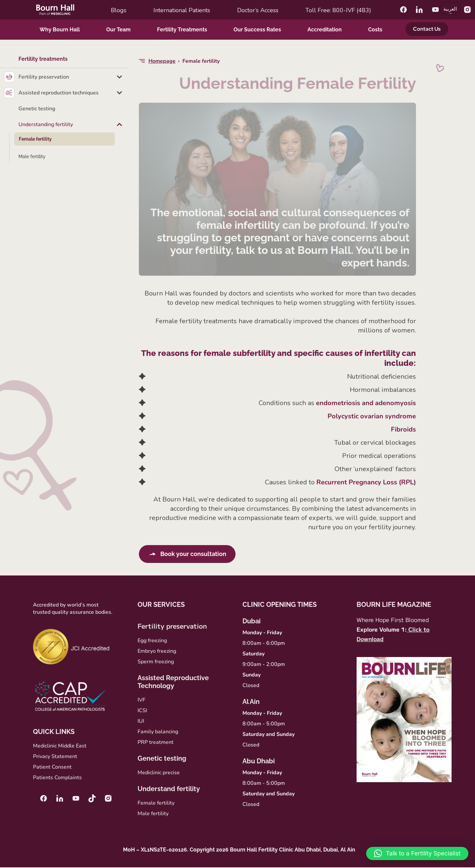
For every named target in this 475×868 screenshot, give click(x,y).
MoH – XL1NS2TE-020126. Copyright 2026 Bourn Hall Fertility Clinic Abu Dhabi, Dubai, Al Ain (239, 850)
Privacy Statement (55, 757)
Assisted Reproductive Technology (173, 682)
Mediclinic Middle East (60, 746)
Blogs (119, 10)
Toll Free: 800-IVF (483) (338, 10)
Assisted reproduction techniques (59, 93)
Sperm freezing (156, 662)
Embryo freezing (157, 652)
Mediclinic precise (159, 773)
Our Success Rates (257, 30)
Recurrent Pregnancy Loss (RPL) (366, 482)
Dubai (252, 622)
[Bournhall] (55, 10)
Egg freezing (152, 641)
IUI (141, 722)
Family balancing (158, 732)
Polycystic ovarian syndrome (372, 416)
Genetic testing (37, 109)
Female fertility (35, 139)
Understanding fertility (46, 124)
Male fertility (32, 156)
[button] (417, 853)
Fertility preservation (44, 77)
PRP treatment (156, 743)
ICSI (142, 711)
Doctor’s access (258, 10)
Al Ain (251, 702)
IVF (142, 701)
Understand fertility (169, 789)
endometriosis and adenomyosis (366, 403)
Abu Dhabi (259, 762)
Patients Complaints (57, 778)
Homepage (162, 61)
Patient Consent (52, 768)
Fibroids (403, 429)
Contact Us (427, 29)
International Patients (182, 10)
